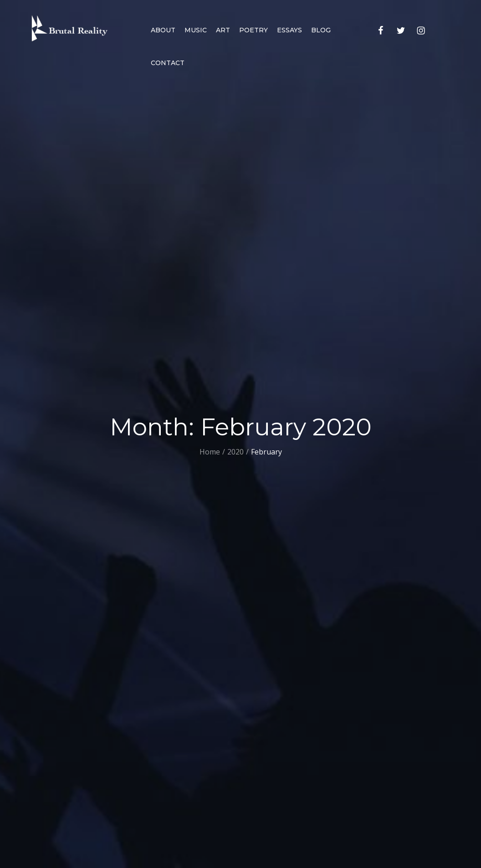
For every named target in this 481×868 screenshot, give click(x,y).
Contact (168, 63)
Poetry (253, 30)
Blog (321, 30)
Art (223, 30)
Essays (289, 30)
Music (196, 30)
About (163, 30)
